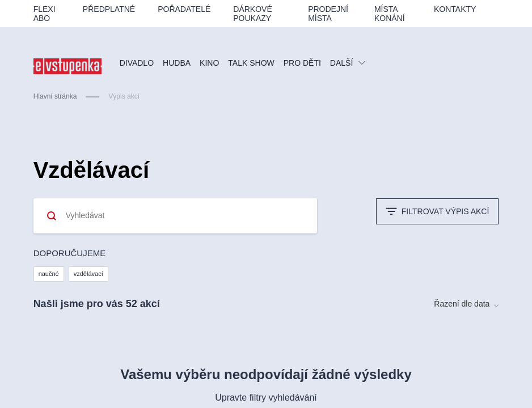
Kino (209, 63)
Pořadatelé (184, 9)
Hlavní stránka (55, 96)
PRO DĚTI (302, 63)
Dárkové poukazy (252, 14)
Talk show (251, 63)
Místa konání (390, 14)
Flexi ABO (45, 14)
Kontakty (455, 9)
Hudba (177, 63)
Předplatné (109, 9)
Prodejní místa (328, 14)
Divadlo (137, 63)
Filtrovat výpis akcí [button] (438, 211)
